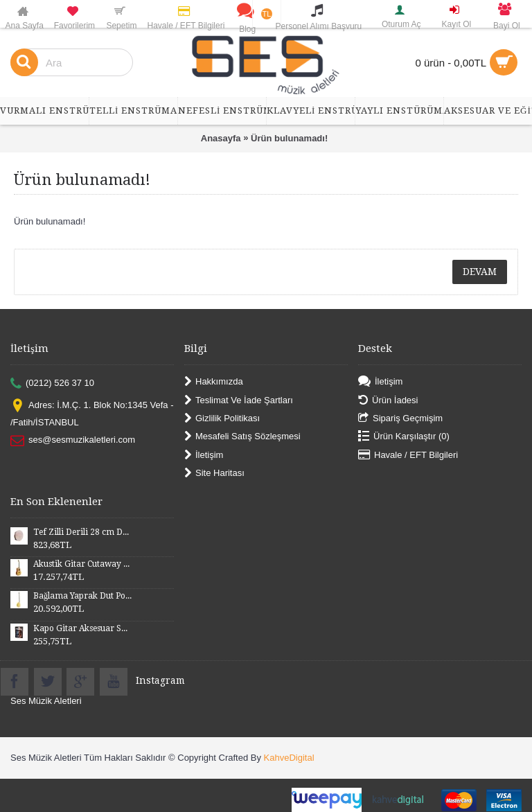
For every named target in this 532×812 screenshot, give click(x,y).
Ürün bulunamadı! (289, 138)
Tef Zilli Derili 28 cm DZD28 (82, 532)
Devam (480, 272)
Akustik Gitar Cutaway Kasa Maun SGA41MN (82, 564)
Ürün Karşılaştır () (404, 437)
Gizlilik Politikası (222, 419)
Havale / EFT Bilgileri (408, 455)
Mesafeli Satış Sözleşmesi (242, 437)
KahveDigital (289, 758)
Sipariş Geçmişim (400, 419)
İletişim (204, 455)
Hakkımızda (214, 382)
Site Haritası (214, 474)
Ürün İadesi (388, 400)
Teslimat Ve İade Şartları (239, 400)
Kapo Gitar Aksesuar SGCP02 (82, 628)
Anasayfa (221, 138)
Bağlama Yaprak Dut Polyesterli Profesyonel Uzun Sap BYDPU (82, 596)
